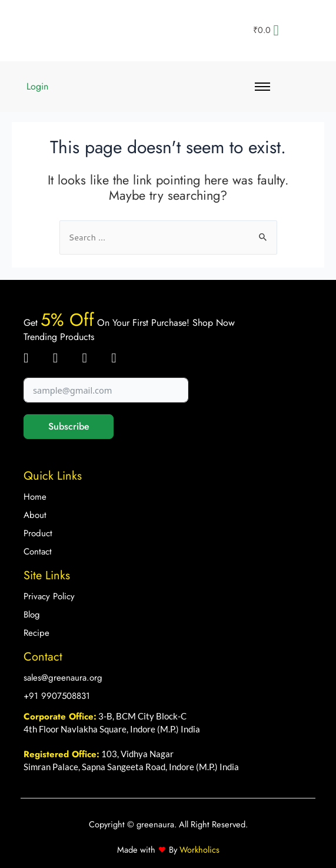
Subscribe (69, 426)
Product (38, 533)
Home (35, 497)
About (35, 515)
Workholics (198, 849)
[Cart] (266, 30)
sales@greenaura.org (63, 678)
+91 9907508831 (57, 696)
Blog (32, 615)
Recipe (36, 633)
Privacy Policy (49, 596)
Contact (38, 552)
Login (37, 86)
